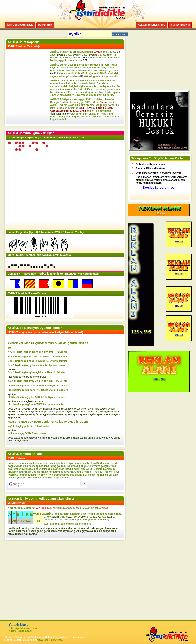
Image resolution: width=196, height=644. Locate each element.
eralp (87, 528)
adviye (109, 438)
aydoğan (59, 412)
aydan (112, 409)
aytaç (20, 412)
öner (19, 531)
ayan (21, 414)
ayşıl (11, 417)
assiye (18, 441)
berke (36, 377)
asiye (32, 438)
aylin (42, 409)
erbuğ (94, 528)
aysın (76, 414)
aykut (77, 409)
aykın (75, 412)
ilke (10, 377)
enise (62, 528)
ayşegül (27, 409)
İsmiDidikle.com (61, 114)
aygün (90, 412)
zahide (33, 534)
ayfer (91, 409)
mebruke (27, 377)
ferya (11, 534)
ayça (70, 409)
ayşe (11, 409)
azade (76, 438)
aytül (27, 412)
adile (56, 438)
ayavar (28, 414)
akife (62, 438)
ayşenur (35, 412)
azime (83, 438)
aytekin (12, 412)
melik (25, 531)
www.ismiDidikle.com (50, 640)
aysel (64, 409)
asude (24, 438)
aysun (56, 409)
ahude (91, 438)
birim (81, 528)
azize (17, 438)
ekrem (38, 528)
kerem (11, 531)
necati (32, 531)
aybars (39, 401)
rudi (26, 534)
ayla (97, 409)
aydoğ (18, 417)
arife (44, 438)
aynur (49, 409)
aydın (35, 409)
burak (24, 528)
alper (56, 528)
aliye (38, 438)
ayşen (104, 409)
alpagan (47, 528)
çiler (109, 55)
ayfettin (37, 414)
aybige (12, 394)
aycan (83, 412)
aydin (93, 414)
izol (119, 52)
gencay (19, 534)
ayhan (18, 409)
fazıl (10, 528)
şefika (77, 531)
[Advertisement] (29, 86)
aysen (68, 414)
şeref (47, 531)
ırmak (115, 528)
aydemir (115, 412)
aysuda (108, 414)
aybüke (17, 377)
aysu (51, 412)
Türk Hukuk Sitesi (21, 631)
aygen (46, 414)
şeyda (85, 531)
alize (11, 441)
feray (108, 528)
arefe (69, 438)
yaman (69, 531)
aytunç (117, 414)
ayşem (99, 412)
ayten (84, 409)
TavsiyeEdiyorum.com (24, 628)
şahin (40, 531)
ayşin (68, 412)
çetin (31, 528)
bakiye (96, 517)
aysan (61, 414)
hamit (17, 528)
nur (75, 528)
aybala (61, 55)
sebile (54, 531)
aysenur (94, 55)
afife (50, 438)
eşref (101, 528)
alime (117, 438)
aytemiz (84, 414)
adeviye (100, 438)
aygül (44, 412)
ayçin (106, 412)
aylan (54, 414)
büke (43, 377)
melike (12, 370)
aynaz (100, 414)
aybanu (30, 401)
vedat (61, 531)
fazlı (109, 517)
